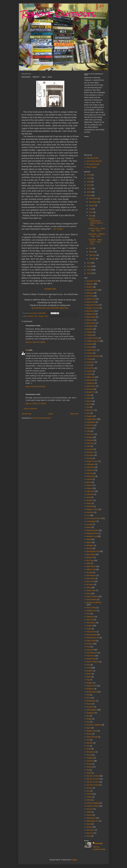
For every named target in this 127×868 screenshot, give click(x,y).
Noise (89, 587)
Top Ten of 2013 (93, 779)
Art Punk (90, 296)
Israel (89, 497)
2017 (89, 189)
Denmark (90, 389)
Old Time (90, 620)
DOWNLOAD (50, 289)
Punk (46, 316)
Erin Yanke (58, 229)
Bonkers (90, 320)
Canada (90, 335)
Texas (89, 755)
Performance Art (93, 638)
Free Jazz (90, 434)
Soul (88, 722)
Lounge (89, 524)
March (92, 252)
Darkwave (90, 383)
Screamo (90, 707)
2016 (89, 192)
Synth (89, 749)
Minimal (89, 548)
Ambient (90, 287)
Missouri (90, 557)
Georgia (90, 440)
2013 (89, 266)
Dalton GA (90, 377)
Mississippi (91, 554)
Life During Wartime (94, 161)
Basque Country (93, 308)
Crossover (90, 362)
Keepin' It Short (92, 509)
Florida (89, 428)
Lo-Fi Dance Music (94, 518)
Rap (88, 680)
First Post (90, 425)
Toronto (89, 788)
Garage (89, 437)
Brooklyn (90, 326)
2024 (89, 175)
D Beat (89, 374)
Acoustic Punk (92, 281)
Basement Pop (92, 305)
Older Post (74, 414)
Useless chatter (93, 806)
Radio (89, 677)
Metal (89, 539)
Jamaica (90, 500)
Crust (89, 365)
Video (89, 812)
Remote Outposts (59, 14)
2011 (89, 273)
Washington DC (93, 821)
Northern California (94, 602)
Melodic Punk (33, 316)
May (91, 216)
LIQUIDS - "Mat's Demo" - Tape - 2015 (95, 242)
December (93, 198)
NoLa (89, 593)
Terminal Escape (93, 164)
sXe (88, 746)
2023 (89, 178)
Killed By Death (92, 158)
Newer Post (27, 414)
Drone (89, 401)
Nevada (89, 572)
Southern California (94, 725)
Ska (88, 716)
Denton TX (91, 392)
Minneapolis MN (93, 551)
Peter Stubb (91, 641)
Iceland (89, 479)
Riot (88, 695)
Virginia (89, 815)
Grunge (89, 458)
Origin (89, 629)
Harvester (99, 843)
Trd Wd (89, 794)
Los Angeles (91, 521)
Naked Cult (91, 569)
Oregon (41, 316)
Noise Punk (91, 590)
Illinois (89, 482)
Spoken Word (92, 731)
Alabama (90, 284)
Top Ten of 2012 (93, 776)
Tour (88, 791)
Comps (89, 347)
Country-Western (93, 356)
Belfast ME (91, 314)
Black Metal (91, 317)
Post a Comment (30, 409)
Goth (88, 446)
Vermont (90, 809)
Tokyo (89, 773)
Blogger (74, 860)
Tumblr (89, 797)
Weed (89, 824)
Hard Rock (91, 467)
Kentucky (90, 512)
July (91, 209)
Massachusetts (92, 530)
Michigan (90, 545)
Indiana (89, 488)
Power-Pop (91, 659)
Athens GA (91, 299)
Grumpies (90, 455)
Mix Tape (90, 560)
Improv (89, 485)
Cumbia (89, 371)
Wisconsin (90, 830)
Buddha (89, 329)
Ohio (88, 614)
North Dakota (92, 599)
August (92, 205)
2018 (89, 185)
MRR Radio (91, 566)
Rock (88, 698)
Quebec (90, 671)
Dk (27, 350)
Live (88, 515)
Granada (90, 449)
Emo (88, 413)
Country (90, 353)
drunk (89, 404)
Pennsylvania (92, 635)
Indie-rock (90, 491)
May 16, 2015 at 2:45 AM (35, 342)
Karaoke (90, 506)
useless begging (93, 803)
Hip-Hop (90, 473)
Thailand (90, 758)
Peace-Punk (91, 632)
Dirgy (89, 395)
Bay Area (90, 311)
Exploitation (91, 422)
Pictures (90, 644)
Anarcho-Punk (92, 290)
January (92, 259)
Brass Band (91, 323)
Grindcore (90, 452)
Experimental (92, 419)
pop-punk (90, 650)
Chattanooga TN (93, 341)
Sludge (89, 719)
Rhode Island (92, 692)
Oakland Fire (92, 611)
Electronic (90, 410)
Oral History (91, 623)
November (93, 202)
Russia (89, 704)
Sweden (90, 743)
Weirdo (89, 827)
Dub (88, 407)
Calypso (90, 332)
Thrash (89, 767)
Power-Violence (93, 662)
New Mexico (91, 575)
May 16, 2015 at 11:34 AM (36, 404)
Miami (89, 542)
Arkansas (90, 293)
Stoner (89, 734)
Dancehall (90, 380)
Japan (89, 503)
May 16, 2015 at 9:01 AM (35, 386)
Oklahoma (90, 617)
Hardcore (90, 470)
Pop (88, 647)
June (91, 212)
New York (90, 581)
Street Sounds (92, 737)
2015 (89, 195)
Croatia (89, 359)
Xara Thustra (92, 167)
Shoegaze (90, 713)
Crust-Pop (90, 368)
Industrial (90, 494)
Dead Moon (91, 386)
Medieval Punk (92, 533)
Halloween (91, 464)
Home (51, 414)
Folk (88, 431)
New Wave (91, 578)
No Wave (90, 584)
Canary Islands (92, 338)
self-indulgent (92, 710)
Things (89, 764)
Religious (90, 689)
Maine (89, 527)
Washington (91, 818)
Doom (89, 398)
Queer (89, 674)
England (90, 416)
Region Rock (92, 686)
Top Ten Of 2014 (93, 782)
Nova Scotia (91, 608)
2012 (89, 270)
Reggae (90, 683)
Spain (89, 728)
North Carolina (92, 596)
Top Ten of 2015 (93, 785)
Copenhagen (92, 350)
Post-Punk (90, 656)
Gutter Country (92, 461)
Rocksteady (91, 701)
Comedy (90, 344)
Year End (90, 833)
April (91, 248)
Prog (88, 665)
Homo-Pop (91, 476)
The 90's (90, 761)
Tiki (88, 770)
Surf (88, 740)
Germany (90, 443)
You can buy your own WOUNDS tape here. (50, 308)
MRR (88, 563)
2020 (89, 182)
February (93, 255)
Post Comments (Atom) (42, 418)
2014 (89, 263)
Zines (89, 836)
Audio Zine (91, 302)
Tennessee (91, 752)
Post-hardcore (92, 653)
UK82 (89, 800)
